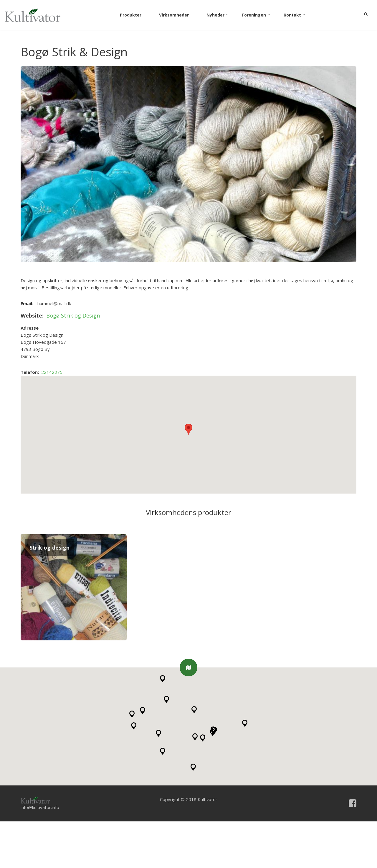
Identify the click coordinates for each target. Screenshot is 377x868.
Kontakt (295, 16)
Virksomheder (174, 15)
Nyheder (218, 16)
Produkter (131, 15)
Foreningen (257, 16)
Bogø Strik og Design (73, 362)
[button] (188, 714)
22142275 (52, 418)
